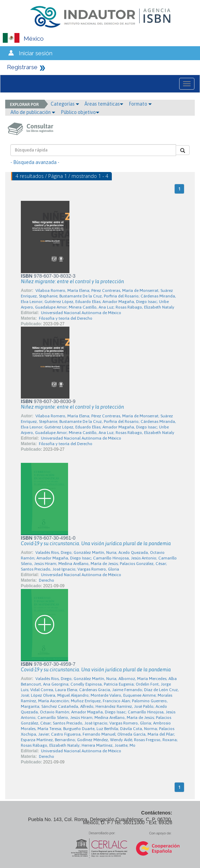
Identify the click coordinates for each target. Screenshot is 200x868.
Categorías (65, 104)
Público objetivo (80, 112)
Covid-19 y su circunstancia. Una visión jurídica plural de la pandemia (96, 543)
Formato (140, 104)
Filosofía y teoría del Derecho (66, 318)
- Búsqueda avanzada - (35, 162)
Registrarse (22, 67)
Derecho (47, 580)
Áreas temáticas (104, 104)
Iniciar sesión (36, 53)
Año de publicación (33, 112)
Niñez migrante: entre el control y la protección (72, 281)
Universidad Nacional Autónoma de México (81, 313)
